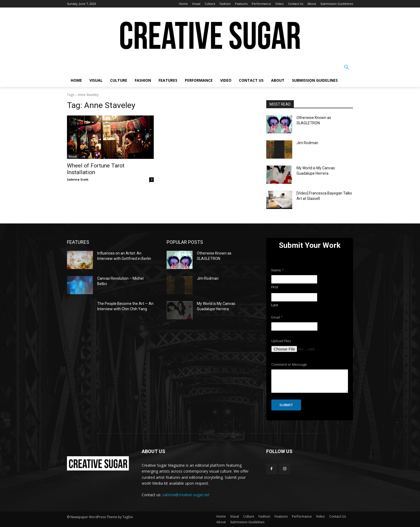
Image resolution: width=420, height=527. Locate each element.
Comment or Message (289, 365)
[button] (347, 68)
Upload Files (281, 341)
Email (277, 317)
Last (275, 305)
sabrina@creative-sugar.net (186, 495)
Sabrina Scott (78, 179)
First (275, 287)
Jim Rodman (307, 143)
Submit (286, 405)
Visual (73, 156)
